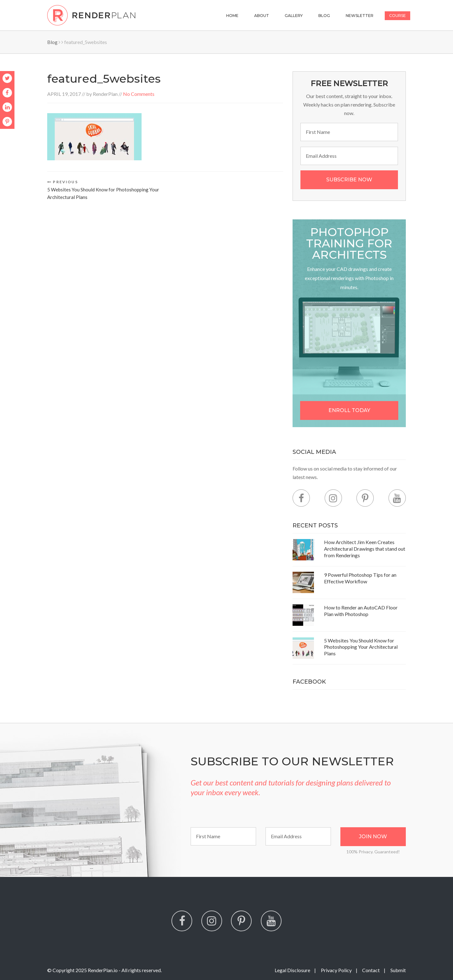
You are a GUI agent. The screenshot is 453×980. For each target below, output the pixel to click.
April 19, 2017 (64, 94)
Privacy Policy (336, 970)
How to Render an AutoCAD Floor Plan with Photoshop (361, 611)
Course (397, 16)
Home (232, 16)
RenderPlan (105, 94)
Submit (398, 970)
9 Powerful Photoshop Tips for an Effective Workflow (360, 578)
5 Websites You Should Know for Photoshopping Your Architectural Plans (361, 647)
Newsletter (360, 16)
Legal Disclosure (292, 970)
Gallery (294, 16)
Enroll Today (349, 410)
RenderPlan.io (103, 970)
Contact (371, 970)
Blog (324, 16)
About (262, 16)
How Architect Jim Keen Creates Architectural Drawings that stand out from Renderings (365, 549)
